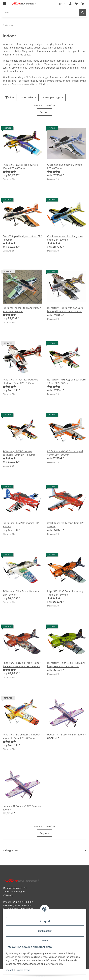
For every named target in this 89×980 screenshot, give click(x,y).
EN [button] (61, 4)
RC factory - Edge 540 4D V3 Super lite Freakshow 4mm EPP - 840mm (22, 665)
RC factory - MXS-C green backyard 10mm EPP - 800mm (66, 381)
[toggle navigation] (4, 2)
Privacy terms (23, 970)
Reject (45, 941)
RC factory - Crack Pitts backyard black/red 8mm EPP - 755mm (21, 381)
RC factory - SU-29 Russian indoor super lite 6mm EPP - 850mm (21, 736)
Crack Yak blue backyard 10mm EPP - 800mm (65, 166)
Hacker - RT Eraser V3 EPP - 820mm (67, 735)
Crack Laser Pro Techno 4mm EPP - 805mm (66, 525)
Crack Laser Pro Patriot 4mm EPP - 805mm (21, 525)
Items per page (52, 97)
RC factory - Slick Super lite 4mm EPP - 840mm (21, 593)
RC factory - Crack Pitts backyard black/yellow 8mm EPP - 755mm (65, 310)
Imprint (9, 970)
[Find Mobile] (41, 12)
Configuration (45, 931)
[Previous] (6, 112)
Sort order (27, 97)
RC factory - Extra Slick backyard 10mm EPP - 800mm (20, 166)
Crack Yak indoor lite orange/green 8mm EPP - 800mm (22, 310)
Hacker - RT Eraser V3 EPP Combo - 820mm (22, 808)
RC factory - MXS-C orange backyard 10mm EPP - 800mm (19, 453)
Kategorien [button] (10, 850)
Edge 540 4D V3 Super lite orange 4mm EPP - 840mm (66, 593)
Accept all (45, 921)
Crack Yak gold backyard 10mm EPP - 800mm (22, 238)
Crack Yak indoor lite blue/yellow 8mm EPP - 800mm (65, 238)
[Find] (83, 12)
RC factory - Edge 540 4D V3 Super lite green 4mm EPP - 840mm (66, 665)
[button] (70, 4)
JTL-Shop (50, 976)
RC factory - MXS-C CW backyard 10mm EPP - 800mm (65, 453)
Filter (10, 97)
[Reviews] (9, 172)
